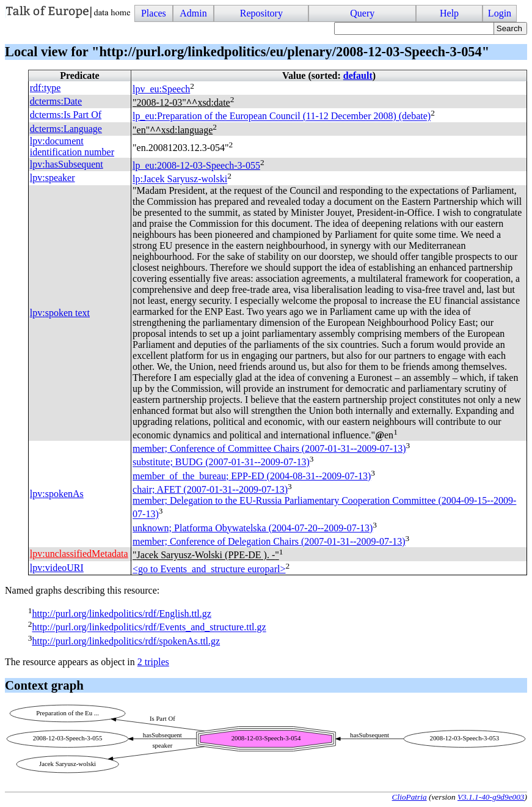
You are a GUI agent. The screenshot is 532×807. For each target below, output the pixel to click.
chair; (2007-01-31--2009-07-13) (210, 489)
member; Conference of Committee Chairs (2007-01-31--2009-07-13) (269, 448)
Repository (261, 13)
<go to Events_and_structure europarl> (209, 569)
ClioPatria (410, 797)
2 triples (153, 662)
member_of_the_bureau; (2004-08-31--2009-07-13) (252, 476)
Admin (193, 13)
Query (362, 13)
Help (449, 13)
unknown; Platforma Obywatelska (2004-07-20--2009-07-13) (253, 528)
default (358, 76)
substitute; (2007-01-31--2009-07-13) (221, 462)
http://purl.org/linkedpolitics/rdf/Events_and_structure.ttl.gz (149, 628)
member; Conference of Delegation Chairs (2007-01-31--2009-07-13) (269, 541)
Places (154, 13)
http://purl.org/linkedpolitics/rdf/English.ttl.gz (121, 614)
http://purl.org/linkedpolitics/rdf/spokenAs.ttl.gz (126, 641)
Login (500, 13)
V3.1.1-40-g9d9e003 (491, 797)
